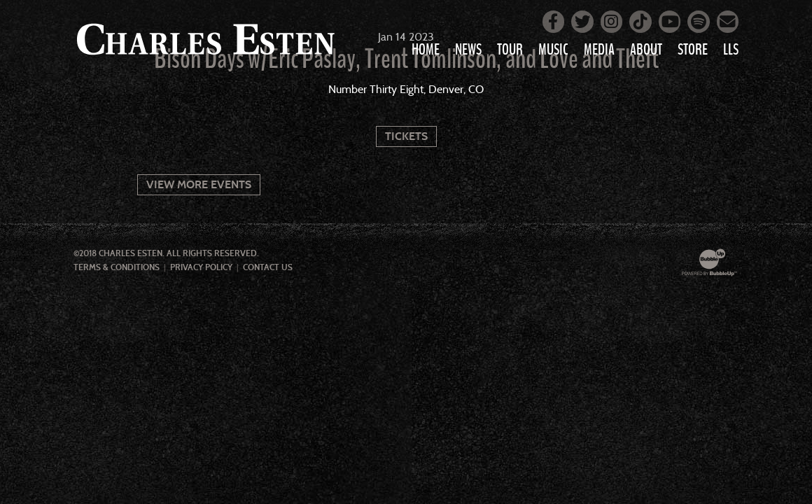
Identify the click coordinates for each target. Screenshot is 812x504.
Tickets (406, 136)
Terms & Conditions (117, 267)
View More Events (199, 184)
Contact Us (268, 267)
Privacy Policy (201, 267)
